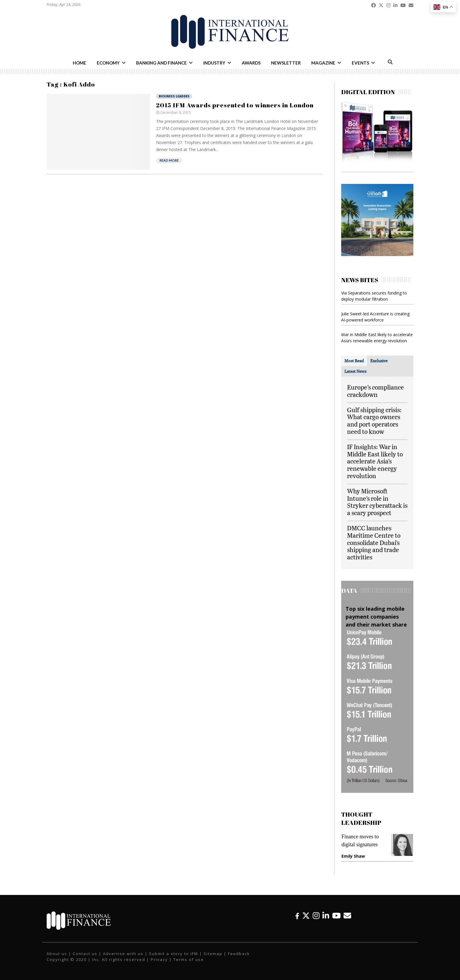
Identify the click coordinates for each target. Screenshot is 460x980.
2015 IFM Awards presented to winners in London (235, 105)
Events (360, 63)
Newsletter (286, 63)
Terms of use (189, 959)
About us (57, 954)
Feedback (239, 954)
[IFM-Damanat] (377, 254)
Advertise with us (123, 954)
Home (80, 63)
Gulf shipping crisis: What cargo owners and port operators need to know (374, 420)
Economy (108, 63)
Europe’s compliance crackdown (376, 391)
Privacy (159, 959)
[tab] (354, 361)
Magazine (323, 63)
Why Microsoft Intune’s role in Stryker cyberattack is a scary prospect (377, 502)
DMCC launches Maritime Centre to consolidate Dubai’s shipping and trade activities (374, 542)
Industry (214, 63)
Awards (251, 63)
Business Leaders (174, 96)
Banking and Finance (161, 63)
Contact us (85, 954)
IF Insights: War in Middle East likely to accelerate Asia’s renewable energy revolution (375, 461)
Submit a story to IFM (174, 954)
